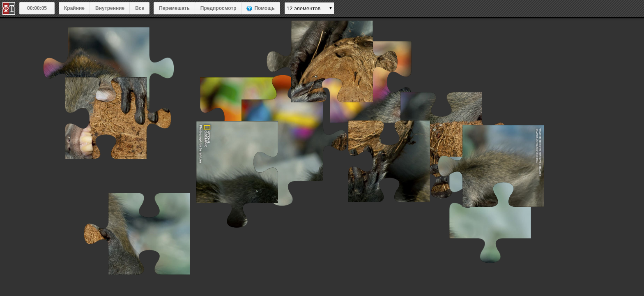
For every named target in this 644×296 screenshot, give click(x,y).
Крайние (74, 8)
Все (140, 8)
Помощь (264, 8)
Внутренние (110, 8)
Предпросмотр (218, 8)
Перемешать (174, 8)
